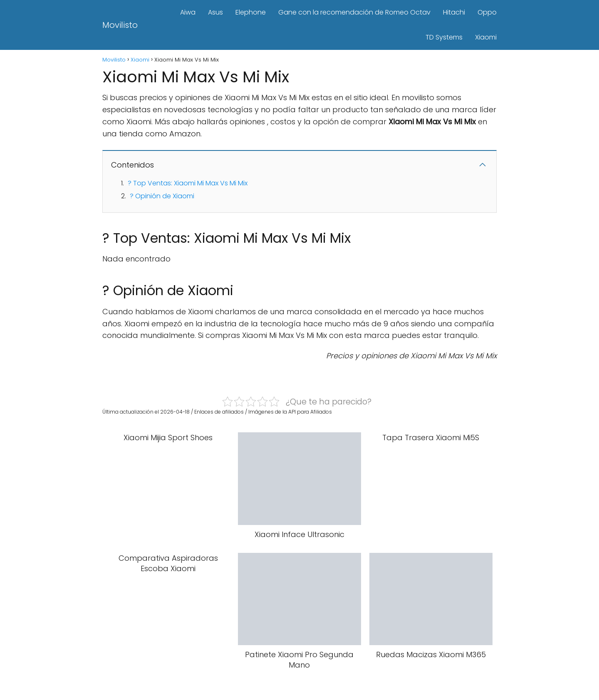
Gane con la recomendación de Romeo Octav (354, 12)
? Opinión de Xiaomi (162, 196)
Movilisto (120, 25)
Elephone (251, 12)
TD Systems (444, 37)
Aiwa (188, 12)
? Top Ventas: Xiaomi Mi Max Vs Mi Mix (188, 183)
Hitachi (454, 12)
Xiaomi (486, 37)
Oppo (487, 12)
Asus (215, 12)
